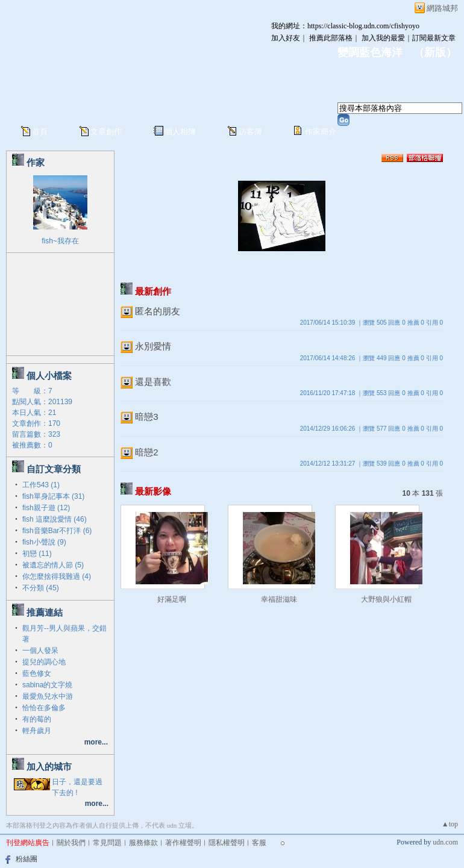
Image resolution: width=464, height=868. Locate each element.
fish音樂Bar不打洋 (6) (57, 531)
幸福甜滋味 (279, 599)
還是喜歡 (153, 382)
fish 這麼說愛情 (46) (55, 519)
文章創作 (106, 132)
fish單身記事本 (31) (53, 496)
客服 (259, 843)
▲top (450, 824)
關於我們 (71, 843)
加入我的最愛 (383, 38)
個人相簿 (180, 132)
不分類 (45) (41, 588)
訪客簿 (250, 132)
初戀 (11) (37, 554)
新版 (435, 52)
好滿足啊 (172, 599)
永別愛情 (153, 346)
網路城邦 (442, 8)
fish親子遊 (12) (46, 508)
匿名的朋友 (158, 311)
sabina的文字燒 (47, 685)
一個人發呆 (40, 651)
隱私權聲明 (227, 843)
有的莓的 (37, 719)
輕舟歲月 (37, 731)
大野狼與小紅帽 (386, 599)
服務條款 (143, 843)
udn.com (445, 842)
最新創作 (153, 291)
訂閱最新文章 (434, 38)
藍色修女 (37, 673)
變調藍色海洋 (370, 52)
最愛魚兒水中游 (48, 696)
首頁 (40, 132)
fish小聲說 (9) (44, 542)
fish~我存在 (60, 241)
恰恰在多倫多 (44, 708)
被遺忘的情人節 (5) (53, 565)
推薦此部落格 (331, 38)
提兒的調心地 (44, 662)
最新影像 (153, 491)
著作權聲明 (183, 843)
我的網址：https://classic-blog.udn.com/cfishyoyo (345, 26)
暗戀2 (146, 452)
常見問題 (107, 843)
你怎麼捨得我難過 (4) (57, 576)
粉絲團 (27, 859)
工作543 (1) (41, 485)
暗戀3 (146, 417)
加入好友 (286, 38)
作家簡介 (321, 132)
